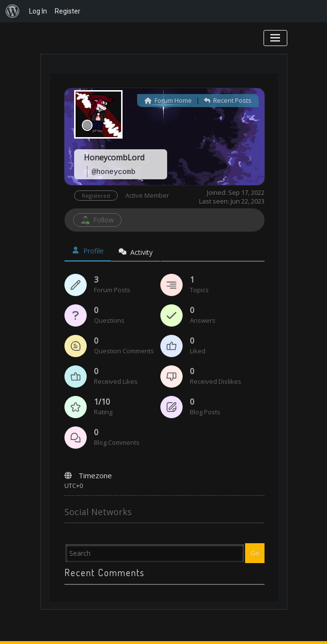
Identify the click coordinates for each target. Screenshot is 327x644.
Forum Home (168, 100)
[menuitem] (13, 11)
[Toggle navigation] (275, 38)
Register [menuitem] (68, 11)
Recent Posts (228, 100)
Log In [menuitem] (38, 11)
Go (255, 553)
